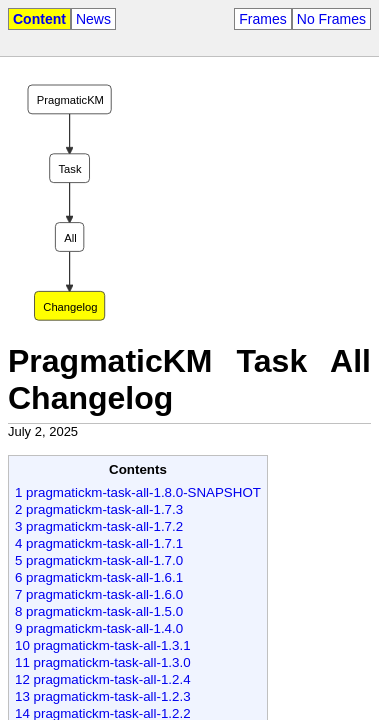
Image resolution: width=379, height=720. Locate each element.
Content (39, 19)
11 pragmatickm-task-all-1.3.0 (103, 662)
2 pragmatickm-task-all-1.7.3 (99, 509)
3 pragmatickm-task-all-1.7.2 (99, 526)
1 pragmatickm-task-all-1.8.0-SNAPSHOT (138, 492)
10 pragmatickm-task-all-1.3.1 (103, 645)
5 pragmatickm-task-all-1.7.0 (99, 560)
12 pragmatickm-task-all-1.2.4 (103, 679)
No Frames (331, 19)
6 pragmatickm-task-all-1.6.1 (99, 577)
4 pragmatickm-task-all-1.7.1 (99, 543)
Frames (262, 19)
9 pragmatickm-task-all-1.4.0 (99, 628)
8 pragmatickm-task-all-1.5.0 (99, 611)
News (93, 19)
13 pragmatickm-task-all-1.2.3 (103, 696)
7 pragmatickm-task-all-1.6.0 (99, 594)
